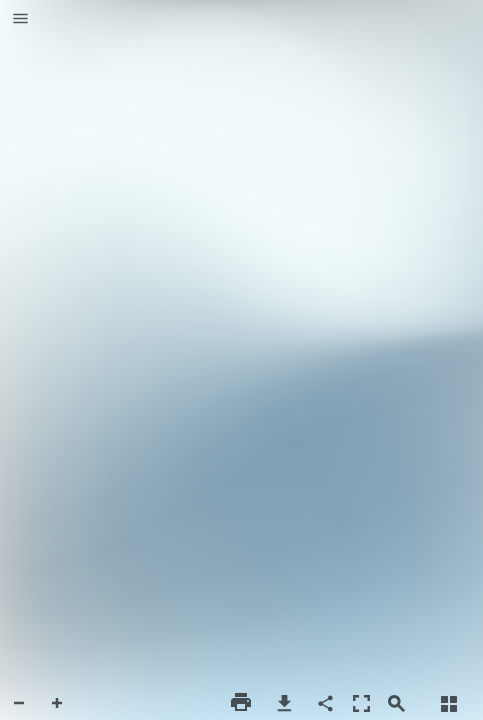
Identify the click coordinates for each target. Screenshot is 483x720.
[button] (20, 20)
